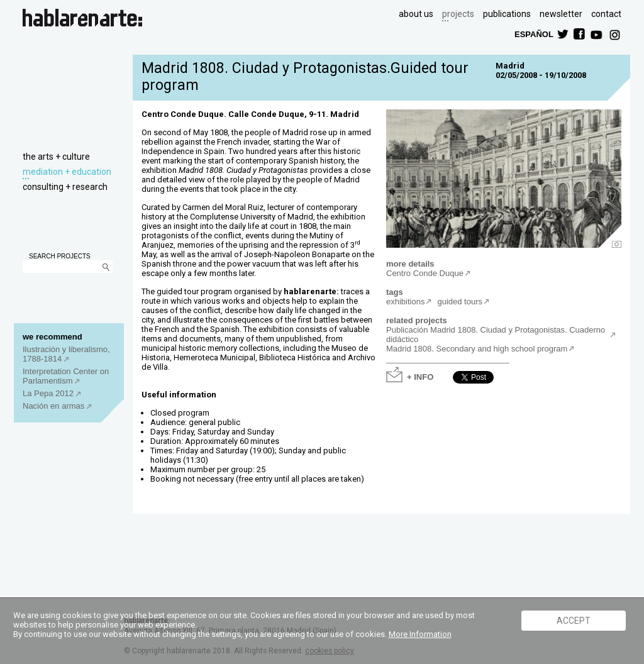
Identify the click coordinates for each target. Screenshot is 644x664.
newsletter (561, 14)
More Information (420, 634)
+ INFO (420, 376)
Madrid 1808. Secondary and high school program (477, 349)
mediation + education (67, 172)
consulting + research (65, 187)
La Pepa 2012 (49, 393)
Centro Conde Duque (425, 273)
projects (458, 14)
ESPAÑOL (533, 34)
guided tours (460, 302)
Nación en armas (55, 406)
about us (416, 14)
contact (606, 14)
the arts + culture (56, 157)
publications (507, 14)
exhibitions (405, 302)
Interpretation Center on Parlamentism (66, 376)
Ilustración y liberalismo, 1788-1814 (66, 354)
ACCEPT (574, 621)
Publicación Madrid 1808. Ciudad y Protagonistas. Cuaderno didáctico (496, 335)
